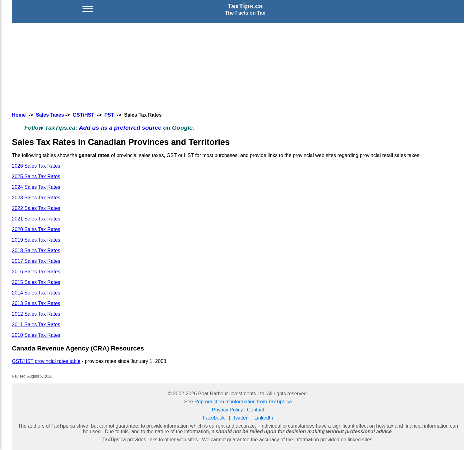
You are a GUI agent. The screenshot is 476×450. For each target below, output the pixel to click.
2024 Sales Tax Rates (36, 187)
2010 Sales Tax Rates (36, 335)
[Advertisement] (238, 67)
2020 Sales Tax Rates (36, 229)
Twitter (240, 418)
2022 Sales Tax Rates (36, 208)
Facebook (214, 418)
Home (19, 115)
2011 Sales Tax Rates (36, 325)
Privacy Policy (227, 410)
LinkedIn (264, 418)
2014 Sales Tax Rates (36, 293)
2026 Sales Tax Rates (36, 166)
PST (109, 115)
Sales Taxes (50, 115)
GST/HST (84, 115)
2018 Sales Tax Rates (36, 251)
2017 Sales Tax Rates (36, 261)
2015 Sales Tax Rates (36, 282)
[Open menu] (88, 9)
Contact (256, 410)
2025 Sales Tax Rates (36, 176)
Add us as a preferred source (120, 128)
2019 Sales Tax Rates (36, 240)
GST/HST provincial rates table (46, 361)
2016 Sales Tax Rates (36, 272)
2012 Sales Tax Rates (36, 314)
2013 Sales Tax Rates (36, 303)
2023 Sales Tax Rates (36, 198)
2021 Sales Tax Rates (36, 219)
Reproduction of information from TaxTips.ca (243, 402)
